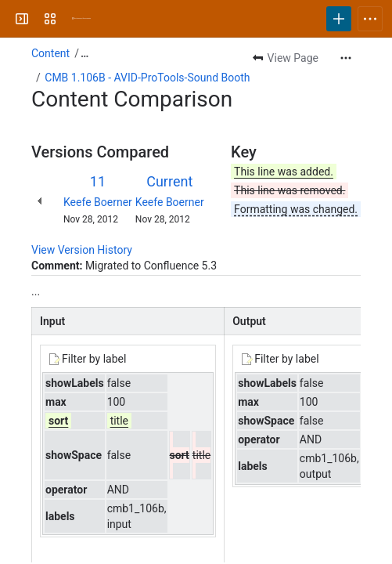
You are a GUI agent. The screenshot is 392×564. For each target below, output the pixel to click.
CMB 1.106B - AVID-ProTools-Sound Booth (147, 78)
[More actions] (346, 58)
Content (50, 53)
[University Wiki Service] (81, 19)
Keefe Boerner (98, 202)
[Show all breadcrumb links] (85, 53)
